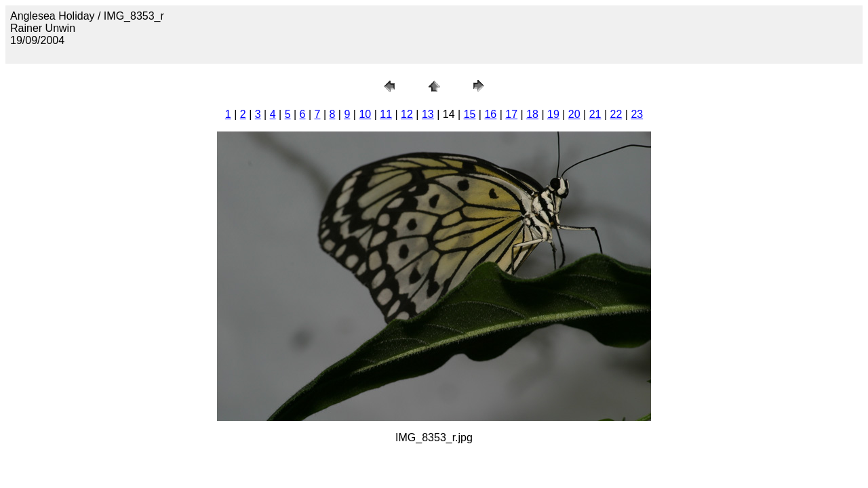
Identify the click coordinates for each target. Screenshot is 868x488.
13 (428, 114)
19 (553, 114)
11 (386, 114)
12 (407, 114)
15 (470, 114)
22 (616, 114)
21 (595, 114)
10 (365, 114)
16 (490, 114)
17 (511, 114)
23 (637, 114)
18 (532, 114)
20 (574, 114)
